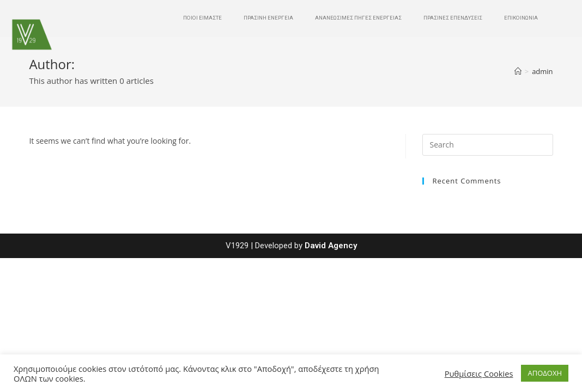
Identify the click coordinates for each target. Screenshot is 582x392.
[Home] (518, 71)
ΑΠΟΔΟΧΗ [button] (545, 373)
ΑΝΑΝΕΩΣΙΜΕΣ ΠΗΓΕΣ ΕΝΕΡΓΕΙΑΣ (358, 18)
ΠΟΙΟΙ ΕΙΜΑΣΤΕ (202, 18)
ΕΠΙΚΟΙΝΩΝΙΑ (521, 18)
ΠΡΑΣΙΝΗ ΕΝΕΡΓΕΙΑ (268, 18)
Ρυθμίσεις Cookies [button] (479, 373)
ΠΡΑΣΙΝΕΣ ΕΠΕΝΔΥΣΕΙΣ (453, 18)
